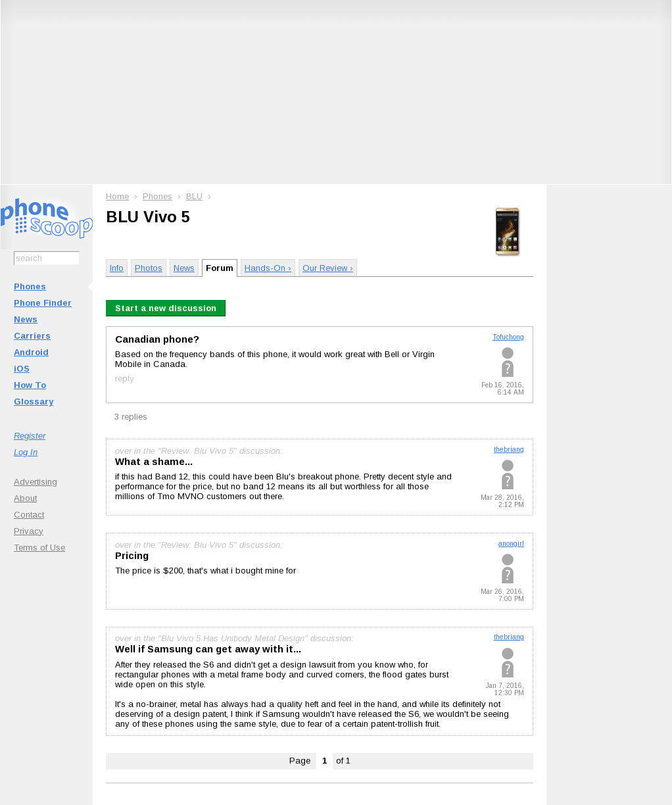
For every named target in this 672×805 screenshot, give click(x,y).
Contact (29, 515)
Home (117, 196)
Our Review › (328, 268)
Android (31, 352)
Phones (30, 286)
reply (125, 378)
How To (30, 385)
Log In (26, 452)
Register (30, 436)
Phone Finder (43, 303)
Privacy (29, 531)
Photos (149, 268)
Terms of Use (39, 548)
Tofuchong (508, 337)
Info (117, 268)
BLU (194, 196)
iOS (22, 369)
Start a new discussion (166, 308)
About (25, 498)
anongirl (511, 544)
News (26, 319)
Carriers (32, 336)
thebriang (509, 450)
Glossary (34, 402)
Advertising (36, 482)
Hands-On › (268, 268)
